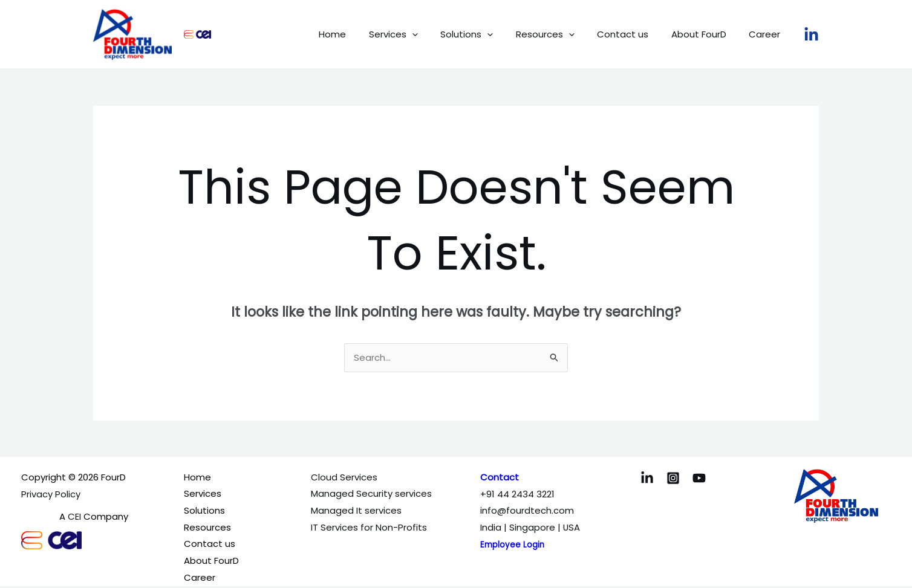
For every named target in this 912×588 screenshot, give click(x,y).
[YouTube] (699, 479)
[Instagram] (673, 479)
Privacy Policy (51, 495)
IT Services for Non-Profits (369, 528)
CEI (74, 517)
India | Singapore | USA (530, 528)
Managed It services (356, 511)
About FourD (705, 34)
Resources (561, 34)
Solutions (487, 34)
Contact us (634, 34)
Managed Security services (371, 495)
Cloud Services (344, 478)
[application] (437, 34)
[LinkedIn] (811, 35)
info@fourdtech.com (527, 511)
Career (767, 34)
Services (418, 34)
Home (362, 34)
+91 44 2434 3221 (517, 495)
